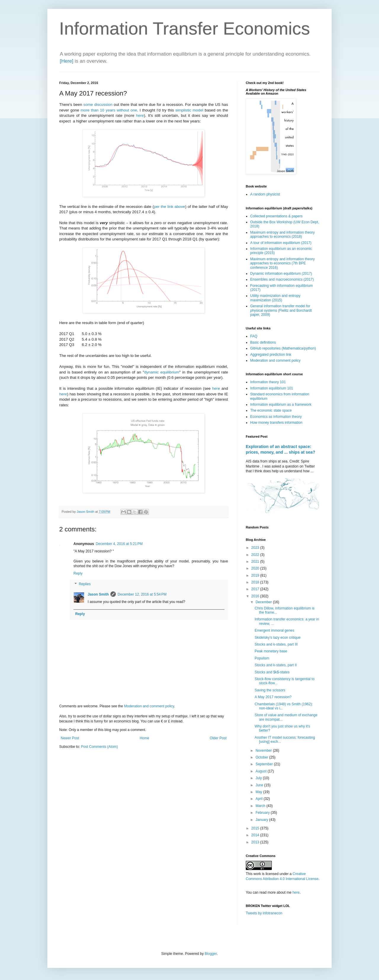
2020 (256, 568)
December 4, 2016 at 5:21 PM (119, 544)
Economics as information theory (276, 417)
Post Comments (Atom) (99, 747)
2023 (256, 548)
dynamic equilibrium (162, 372)
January (262, 820)
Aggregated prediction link (271, 355)
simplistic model (189, 110)
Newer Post (70, 738)
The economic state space (271, 410)
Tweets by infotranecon (264, 913)
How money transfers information (276, 423)
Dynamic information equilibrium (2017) (281, 274)
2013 (256, 842)
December (264, 602)
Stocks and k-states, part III (276, 644)
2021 (256, 562)
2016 (256, 596)
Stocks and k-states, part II (276, 665)
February (263, 813)
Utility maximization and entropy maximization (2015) (275, 298)
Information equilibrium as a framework (281, 405)
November (264, 751)
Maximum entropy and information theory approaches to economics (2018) (282, 235)
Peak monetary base (271, 651)
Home (144, 738)
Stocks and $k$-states (272, 672)
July (259, 778)
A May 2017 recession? (273, 697)
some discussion (98, 105)
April (260, 799)
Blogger (211, 954)
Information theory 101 (268, 382)
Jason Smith (98, 594)
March (261, 806)
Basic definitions (263, 342)
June (260, 785)
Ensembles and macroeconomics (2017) (282, 279)
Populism (262, 658)
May (259, 792)
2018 (256, 582)
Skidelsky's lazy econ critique (278, 638)
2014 (256, 835)
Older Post (218, 738)
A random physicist (265, 194)
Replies (85, 584)
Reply (78, 573)
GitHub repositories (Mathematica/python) (283, 348)
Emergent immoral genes (274, 630)
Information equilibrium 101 (272, 388)
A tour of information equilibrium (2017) (281, 243)
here (140, 115)
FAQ (254, 336)
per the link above (170, 207)
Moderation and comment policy (149, 706)
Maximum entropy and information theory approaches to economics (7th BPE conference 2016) (282, 263)
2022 (256, 555)
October (262, 757)
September (265, 764)
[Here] (67, 61)
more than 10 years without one (109, 110)
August (262, 771)
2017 (256, 589)
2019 (256, 575)
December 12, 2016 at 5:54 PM (142, 594)
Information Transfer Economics (185, 29)
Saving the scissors (270, 690)
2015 (256, 828)
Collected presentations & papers (276, 216)
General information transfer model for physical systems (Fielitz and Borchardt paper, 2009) (281, 310)
